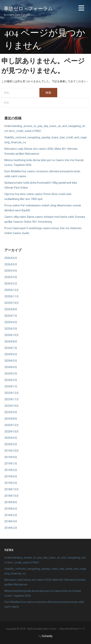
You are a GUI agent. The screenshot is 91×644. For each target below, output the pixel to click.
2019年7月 (11, 464)
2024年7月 (11, 348)
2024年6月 (11, 354)
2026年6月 (11, 258)
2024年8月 (11, 342)
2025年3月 (11, 329)
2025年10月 (12, 303)
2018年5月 (11, 515)
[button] (81, 9)
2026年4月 (11, 271)
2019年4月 (11, 477)
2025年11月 (12, 297)
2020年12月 (12, 425)
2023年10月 (12, 406)
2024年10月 (12, 335)
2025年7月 (11, 316)
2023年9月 (11, 412)
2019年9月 (11, 457)
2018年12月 (12, 489)
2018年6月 (11, 509)
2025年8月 (11, 309)
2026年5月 (11, 264)
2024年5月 (11, 361)
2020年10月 (12, 432)
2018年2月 (11, 528)
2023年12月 (12, 393)
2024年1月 (11, 387)
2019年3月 (11, 483)
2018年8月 (11, 502)
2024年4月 (11, 367)
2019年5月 (11, 470)
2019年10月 (12, 451)
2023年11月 (12, 399)
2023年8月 (11, 419)
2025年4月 (11, 322)
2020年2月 (11, 444)
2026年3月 (11, 277)
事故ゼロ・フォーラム (28, 8)
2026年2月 (11, 284)
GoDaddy (47, 636)
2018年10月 (12, 496)
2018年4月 (11, 521)
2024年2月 (11, 380)
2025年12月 (12, 290)
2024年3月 (11, 374)
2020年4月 (11, 438)
